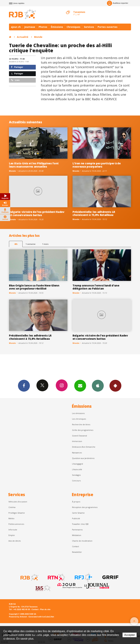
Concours (76, 481)
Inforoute (13, 530)
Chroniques (73, 27)
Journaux (30, 27)
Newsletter (77, 552)
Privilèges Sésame (17, 513)
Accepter (130, 635)
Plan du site (45, 609)
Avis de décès (15, 541)
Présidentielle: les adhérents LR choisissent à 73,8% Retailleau (94, 213)
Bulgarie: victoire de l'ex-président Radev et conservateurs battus (37, 213)
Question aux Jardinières (83, 458)
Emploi (12, 535)
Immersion (77, 441)
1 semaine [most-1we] (31, 244)
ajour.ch (16, 27)
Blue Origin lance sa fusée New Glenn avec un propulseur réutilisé (34, 287)
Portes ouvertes (108, 27)
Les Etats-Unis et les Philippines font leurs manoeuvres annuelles (34, 165)
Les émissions (78, 413)
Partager (17, 67)
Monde (38, 37)
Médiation (77, 535)
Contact (76, 546)
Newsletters (80, 386)
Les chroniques (79, 419)
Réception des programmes (85, 507)
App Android (115, 386)
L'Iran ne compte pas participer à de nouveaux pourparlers (97, 165)
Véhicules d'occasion (18, 502)
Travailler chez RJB (80, 524)
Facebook (24, 386)
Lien (15, 80)
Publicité (76, 518)
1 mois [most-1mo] (45, 244)
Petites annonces (16, 524)
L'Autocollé (77, 469)
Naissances (77, 453)
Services (89, 27)
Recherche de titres (81, 424)
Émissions (57, 27)
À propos (76, 502)
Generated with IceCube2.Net (41, 617)
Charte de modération (82, 541)
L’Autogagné (78, 464)
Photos (43, 27)
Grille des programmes (83, 430)
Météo (11, 518)
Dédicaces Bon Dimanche (84, 447)
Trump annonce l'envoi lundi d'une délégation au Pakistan (96, 287)
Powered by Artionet (18, 617)
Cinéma (12, 507)
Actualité (23, 37)
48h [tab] (16, 244)
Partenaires (77, 530)
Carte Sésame (78, 513)
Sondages (76, 475)
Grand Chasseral (79, 436)
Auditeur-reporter (118, 3)
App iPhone (98, 386)
